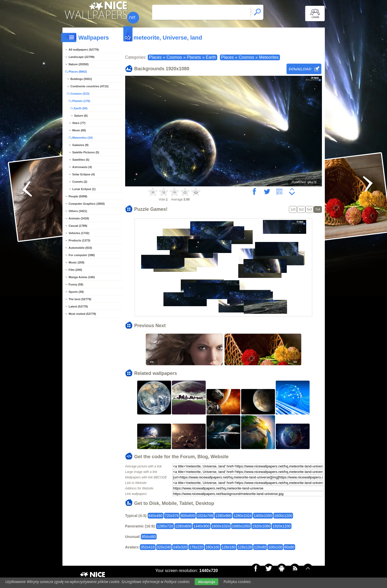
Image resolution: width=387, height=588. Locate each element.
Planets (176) (81, 101)
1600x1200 (283, 516)
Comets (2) (80, 182)
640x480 (156, 516)
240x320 (180, 547)
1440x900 (202, 526)
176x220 (196, 547)
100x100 (275, 547)
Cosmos (174, 57)
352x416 (148, 547)
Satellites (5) (81, 160)
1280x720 (165, 526)
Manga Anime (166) (82, 277)
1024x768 (205, 516)
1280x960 (223, 516)
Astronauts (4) (82, 167)
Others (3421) (78, 211)
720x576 (172, 516)
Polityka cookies (237, 582)
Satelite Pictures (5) (86, 152)
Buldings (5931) (81, 79)
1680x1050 (241, 526)
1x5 (293, 209)
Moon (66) (79, 130)
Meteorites (269, 57)
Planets (194, 57)
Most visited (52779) (83, 314)
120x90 (260, 547)
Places (155, 57)
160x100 (213, 547)
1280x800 (183, 526)
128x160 (229, 547)
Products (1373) (80, 240)
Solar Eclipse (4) (84, 174)
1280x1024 (243, 516)
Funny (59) (76, 284)
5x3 (309, 209)
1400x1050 (263, 516)
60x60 (289, 547)
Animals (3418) (79, 218)
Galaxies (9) (81, 145)
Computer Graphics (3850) (87, 204)
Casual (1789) (78, 226)
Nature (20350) (79, 64)
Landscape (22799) (82, 57)
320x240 (164, 547)
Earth (211, 57)
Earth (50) (81, 108)
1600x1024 (221, 526)
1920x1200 (281, 526)
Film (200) (75, 270)
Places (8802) (78, 72)
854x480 (149, 537)
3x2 (301, 209)
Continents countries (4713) (90, 86)
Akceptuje (206, 582)
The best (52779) (80, 299)
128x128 (245, 547)
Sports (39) (76, 292)
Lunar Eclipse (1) (84, 189)
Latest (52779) (78, 306)
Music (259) (77, 262)
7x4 (318, 209)
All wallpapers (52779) (84, 50)
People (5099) (78, 196)
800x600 (188, 516)
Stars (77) (79, 123)
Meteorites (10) (83, 138)
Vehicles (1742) (79, 233)
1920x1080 (261, 526)
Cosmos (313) (80, 94)
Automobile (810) (80, 248)
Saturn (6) (81, 116)
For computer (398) (82, 255)
